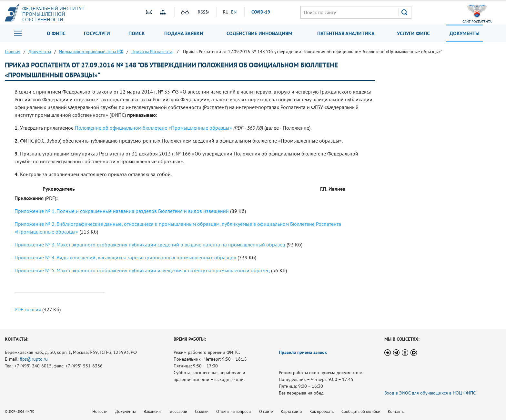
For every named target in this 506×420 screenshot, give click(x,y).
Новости (100, 411)
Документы (465, 33)
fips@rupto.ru (34, 359)
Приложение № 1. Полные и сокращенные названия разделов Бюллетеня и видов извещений (122, 211)
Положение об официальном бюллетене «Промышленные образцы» (153, 128)
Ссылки (202, 411)
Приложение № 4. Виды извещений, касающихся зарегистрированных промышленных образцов (125, 257)
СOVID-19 (261, 12)
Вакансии (152, 411)
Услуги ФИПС (413, 33)
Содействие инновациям (259, 33)
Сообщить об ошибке (361, 411)
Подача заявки (184, 33)
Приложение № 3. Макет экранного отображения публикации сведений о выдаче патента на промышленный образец (150, 245)
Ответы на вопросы (234, 411)
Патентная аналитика (346, 33)
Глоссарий (178, 411)
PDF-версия (28, 309)
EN (234, 12)
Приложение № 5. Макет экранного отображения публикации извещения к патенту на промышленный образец (142, 270)
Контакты (396, 411)
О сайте (266, 411)
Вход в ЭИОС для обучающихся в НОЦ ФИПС (430, 393)
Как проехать (322, 411)
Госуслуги (97, 33)
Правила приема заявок (303, 352)
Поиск (137, 33)
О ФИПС (56, 33)
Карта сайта (291, 411)
